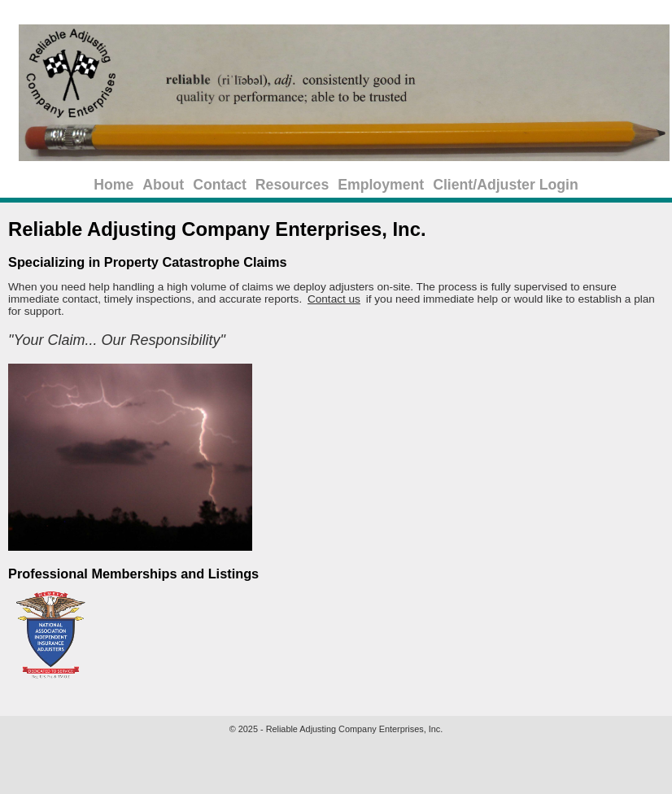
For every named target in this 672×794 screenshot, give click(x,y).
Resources (292, 185)
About (163, 185)
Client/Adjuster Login (506, 185)
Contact (220, 185)
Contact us (334, 299)
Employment (381, 185)
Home (113, 185)
